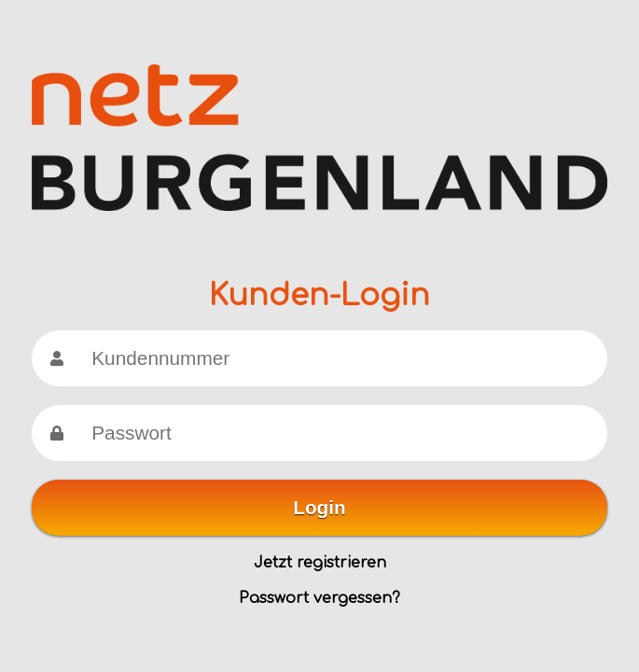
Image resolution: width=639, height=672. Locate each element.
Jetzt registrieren (320, 563)
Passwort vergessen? (319, 598)
